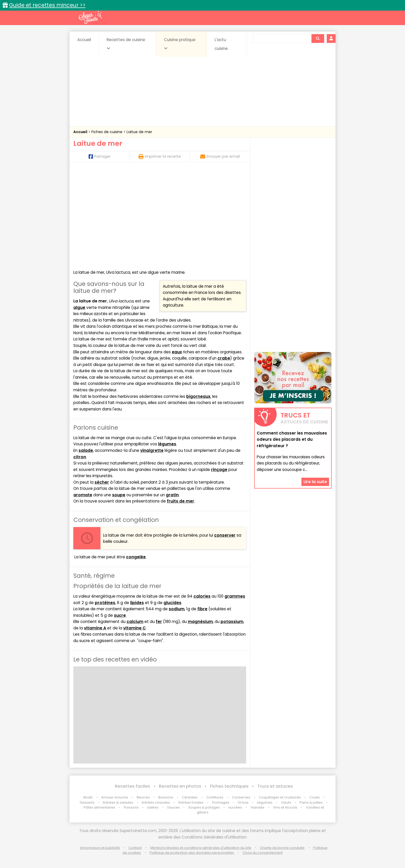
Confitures (215, 797)
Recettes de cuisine (126, 44)
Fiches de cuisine (107, 132)
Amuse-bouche (115, 797)
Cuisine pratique (180, 44)
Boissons (166, 797)
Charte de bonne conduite (282, 848)
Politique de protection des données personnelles (192, 853)
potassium (232, 622)
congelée (136, 557)
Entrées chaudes (156, 802)
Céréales (190, 797)
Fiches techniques (229, 786)
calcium (135, 622)
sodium (177, 609)
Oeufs (286, 802)
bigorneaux (198, 396)
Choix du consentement (263, 853)
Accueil (84, 40)
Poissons (131, 807)
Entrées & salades (118, 802)
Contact (135, 848)
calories (202, 596)
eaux (177, 352)
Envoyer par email (220, 156)
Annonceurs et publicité (100, 848)
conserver (225, 535)
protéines (105, 603)
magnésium (200, 622)
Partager (100, 156)
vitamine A (95, 628)
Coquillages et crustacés (280, 797)
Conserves (241, 797)
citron (80, 457)
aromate (83, 495)
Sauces (173, 807)
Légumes (265, 802)
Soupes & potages (204, 807)
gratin (172, 495)
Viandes (258, 807)
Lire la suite (315, 482)
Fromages (221, 802)
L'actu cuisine (221, 44)
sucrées (235, 807)
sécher (102, 482)
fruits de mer (181, 501)
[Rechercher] (318, 39)
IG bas (243, 802)
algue (79, 307)
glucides (172, 603)
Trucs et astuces (275, 786)
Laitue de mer (139, 132)
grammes (235, 596)
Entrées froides (191, 802)
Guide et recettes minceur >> (47, 5)
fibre (202, 609)
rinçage (219, 470)
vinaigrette (152, 450)
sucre (120, 615)
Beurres (143, 797)
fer (159, 622)
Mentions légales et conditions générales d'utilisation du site (201, 848)
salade (86, 450)
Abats (88, 797)
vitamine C (134, 628)
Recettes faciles (133, 786)
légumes (167, 444)
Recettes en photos (180, 786)
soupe (119, 495)
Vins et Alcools (285, 807)
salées (153, 807)
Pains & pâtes (311, 802)
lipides (137, 603)
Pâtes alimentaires (99, 807)
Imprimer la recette (160, 156)
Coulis (315, 797)
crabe (224, 358)
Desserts (87, 802)
